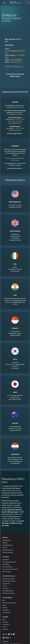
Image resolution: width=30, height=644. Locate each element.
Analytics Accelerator (7, 546)
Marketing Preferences (7, 641)
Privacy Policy (16, 639)
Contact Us (5, 625)
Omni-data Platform (7, 562)
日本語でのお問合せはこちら (15, 64)
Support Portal (6, 579)
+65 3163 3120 (15, 60)
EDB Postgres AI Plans (8, 586)
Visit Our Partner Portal (14, 164)
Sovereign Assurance (7, 548)
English (7, 633)
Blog (3, 596)
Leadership (5, 618)
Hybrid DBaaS (5, 560)
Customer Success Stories (9, 598)
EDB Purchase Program (8, 589)
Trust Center (5, 584)
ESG (11, 639)
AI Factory (4, 543)
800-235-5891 (20, 39)
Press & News (5, 620)
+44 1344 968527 (16, 58)
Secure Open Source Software (10, 565)
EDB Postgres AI (6, 536)
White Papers (5, 606)
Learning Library (6, 608)
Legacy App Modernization (9, 558)
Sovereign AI (5, 555)
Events (4, 601)
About (3, 615)
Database (4, 538)
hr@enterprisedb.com (9, 486)
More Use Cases (6, 567)
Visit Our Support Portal (14, 129)
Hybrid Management (7, 541)
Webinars (4, 603)
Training (4, 582)
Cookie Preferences (18, 641)
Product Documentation (8, 574)
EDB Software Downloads (8, 577)
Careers (4, 622)
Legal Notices (5, 639)
